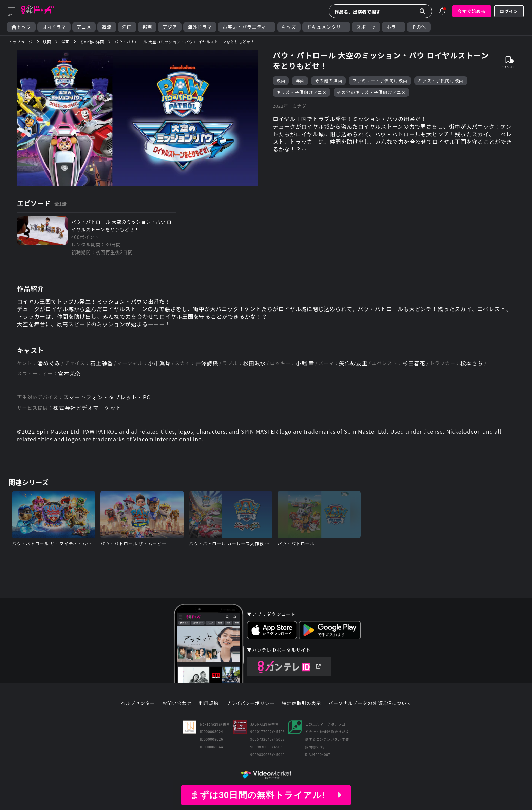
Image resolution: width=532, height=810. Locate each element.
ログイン (509, 11)
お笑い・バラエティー (247, 27)
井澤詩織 (207, 363)
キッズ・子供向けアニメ (301, 92)
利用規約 (209, 703)
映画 (281, 81)
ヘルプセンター (138, 703)
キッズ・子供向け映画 (441, 81)
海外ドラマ (200, 27)
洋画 (127, 27)
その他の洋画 (328, 81)
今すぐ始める (472, 11)
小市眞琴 (159, 363)
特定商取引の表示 (301, 703)
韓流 (107, 27)
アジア (170, 27)
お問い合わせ (177, 703)
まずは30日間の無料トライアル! (266, 795)
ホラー (394, 27)
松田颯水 (254, 363)
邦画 (147, 27)
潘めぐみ (49, 363)
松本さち (472, 363)
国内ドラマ (54, 27)
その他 (419, 27)
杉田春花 (414, 363)
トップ (21, 27)
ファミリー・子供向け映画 (380, 81)
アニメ (84, 27)
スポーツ (366, 27)
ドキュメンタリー (326, 27)
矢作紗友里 (353, 363)
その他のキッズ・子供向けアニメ (372, 92)
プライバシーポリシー (250, 703)
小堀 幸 (305, 363)
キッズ (289, 27)
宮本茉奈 (69, 373)
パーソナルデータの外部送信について (370, 703)
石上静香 (102, 363)
